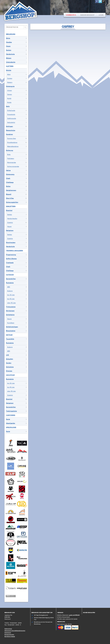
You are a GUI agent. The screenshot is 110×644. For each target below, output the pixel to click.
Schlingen (10, 126)
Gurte (8, 419)
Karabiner (10, 134)
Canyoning (11, 415)
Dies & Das (10, 198)
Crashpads (10, 263)
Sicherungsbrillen (12, 202)
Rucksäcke (10, 283)
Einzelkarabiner (12, 143)
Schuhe (9, 70)
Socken (9, 50)
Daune (9, 319)
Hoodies (9, 42)
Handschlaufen (12, 219)
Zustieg (10, 78)
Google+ (104, 2)
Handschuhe (10, 54)
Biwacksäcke (11, 331)
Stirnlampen (10, 311)
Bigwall (9, 194)
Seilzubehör (11, 122)
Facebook (97, 2)
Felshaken (11, 159)
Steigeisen (10, 231)
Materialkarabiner (13, 146)
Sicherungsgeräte (13, 167)
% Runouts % (71, 15)
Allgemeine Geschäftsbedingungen (15, 631)
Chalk (8, 178)
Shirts (8, 38)
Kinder (9, 102)
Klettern (10, 66)
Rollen (8, 186)
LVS (7, 355)
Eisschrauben (11, 243)
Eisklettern (11, 206)
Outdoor (10, 275)
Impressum (8, 633)
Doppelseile (11, 115)
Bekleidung (11, 34)
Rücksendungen (9, 635)
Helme (8, 170)
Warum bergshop (87, 15)
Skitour (9, 335)
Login (101, 15)
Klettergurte (10, 86)
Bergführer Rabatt (10, 637)
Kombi (9, 98)
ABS (9, 287)
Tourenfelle (10, 339)
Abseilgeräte (11, 423)
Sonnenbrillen (11, 279)
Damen (10, 95)
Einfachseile (11, 111)
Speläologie (11, 427)
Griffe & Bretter (11, 259)
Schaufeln (10, 359)
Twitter (100, 2)
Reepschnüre (11, 130)
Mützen (9, 58)
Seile (8, 106)
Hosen (8, 46)
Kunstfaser (11, 323)
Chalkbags (10, 182)
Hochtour (10, 375)
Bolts (9, 155)
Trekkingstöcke (11, 411)
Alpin (9, 74)
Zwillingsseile (12, 119)
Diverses (9, 371)
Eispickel (9, 210)
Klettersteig (10, 174)
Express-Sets (12, 139)
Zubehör (10, 223)
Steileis (10, 215)
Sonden (9, 363)
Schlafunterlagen (12, 327)
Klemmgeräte (12, 163)
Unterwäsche (11, 62)
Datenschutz (8, 629)
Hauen (9, 227)
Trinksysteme (11, 307)
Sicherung (10, 150)
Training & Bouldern (15, 251)
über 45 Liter (11, 303)
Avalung (10, 291)
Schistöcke (10, 367)
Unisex (10, 91)
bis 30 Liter (11, 295)
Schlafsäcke (10, 315)
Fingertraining (11, 255)
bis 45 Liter (11, 299)
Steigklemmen (11, 190)
